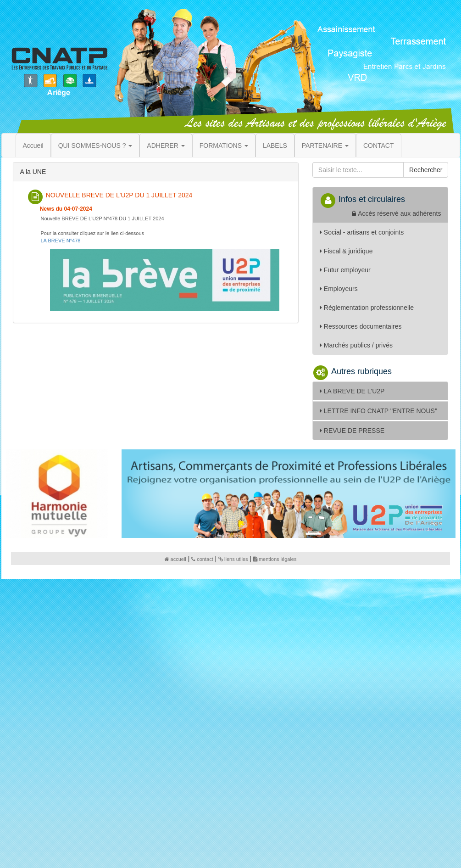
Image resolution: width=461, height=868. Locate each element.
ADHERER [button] (166, 146)
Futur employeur (345, 270)
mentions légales (275, 559)
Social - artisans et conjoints (362, 232)
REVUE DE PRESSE (352, 431)
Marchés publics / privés (356, 345)
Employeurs (339, 289)
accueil (175, 559)
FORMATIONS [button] (224, 146)
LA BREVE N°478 (61, 241)
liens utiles (233, 559)
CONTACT (379, 146)
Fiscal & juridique (346, 251)
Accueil (33, 146)
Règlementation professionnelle (367, 308)
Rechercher (426, 170)
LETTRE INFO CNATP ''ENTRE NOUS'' (378, 411)
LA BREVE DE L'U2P (352, 391)
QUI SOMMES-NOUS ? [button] (95, 146)
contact (202, 559)
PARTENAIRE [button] (325, 146)
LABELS (275, 146)
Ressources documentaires (361, 326)
